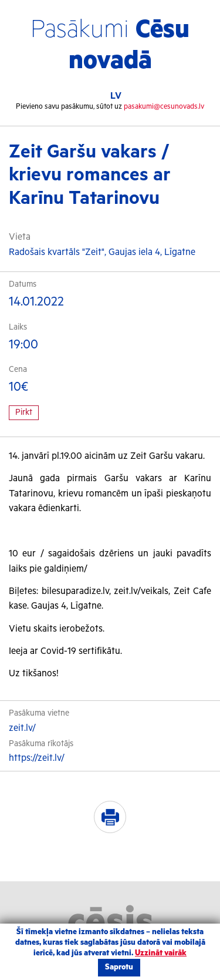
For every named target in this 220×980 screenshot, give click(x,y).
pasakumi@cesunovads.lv (164, 107)
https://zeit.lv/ (37, 758)
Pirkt (24, 412)
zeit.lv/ (22, 728)
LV (116, 96)
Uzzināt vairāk (161, 953)
